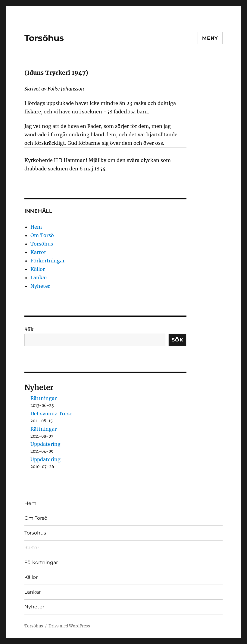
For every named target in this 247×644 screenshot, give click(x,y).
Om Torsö (42, 235)
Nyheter (40, 286)
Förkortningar (48, 261)
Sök (29, 329)
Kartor (38, 252)
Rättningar (44, 398)
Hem (36, 227)
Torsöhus (44, 38)
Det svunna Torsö (52, 414)
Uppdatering (45, 444)
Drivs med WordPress (69, 626)
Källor (38, 269)
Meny (210, 38)
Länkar (39, 278)
